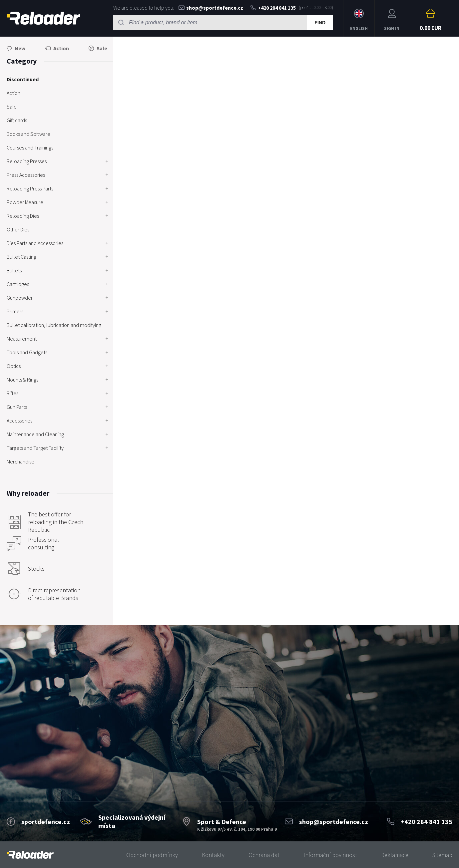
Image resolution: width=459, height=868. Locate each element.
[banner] (30, 855)
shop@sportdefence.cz (211, 8)
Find (320, 23)
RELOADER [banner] (43, 18)
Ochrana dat (264, 855)
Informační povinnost (330, 855)
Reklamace (395, 855)
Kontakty (213, 855)
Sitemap (442, 855)
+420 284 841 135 (273, 8)
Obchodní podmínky (152, 855)
